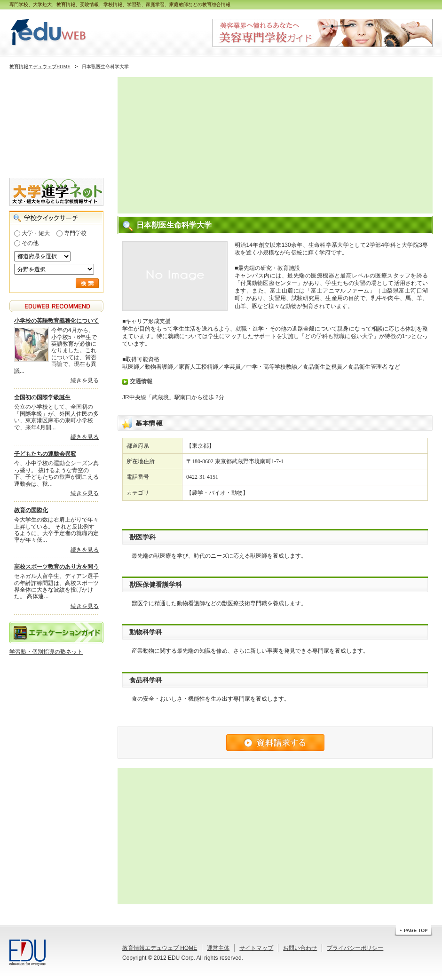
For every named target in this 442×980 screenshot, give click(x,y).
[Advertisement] (206, 145)
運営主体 (218, 948)
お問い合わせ (300, 948)
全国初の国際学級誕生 (42, 397)
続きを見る (85, 380)
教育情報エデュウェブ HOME (160, 948)
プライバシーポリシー (355, 948)
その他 (30, 243)
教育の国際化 (31, 510)
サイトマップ (256, 948)
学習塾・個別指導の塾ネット (46, 652)
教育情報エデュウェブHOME (40, 67)
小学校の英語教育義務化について (56, 321)
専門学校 (75, 233)
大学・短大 (36, 233)
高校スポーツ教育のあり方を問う (56, 567)
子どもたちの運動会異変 (45, 454)
